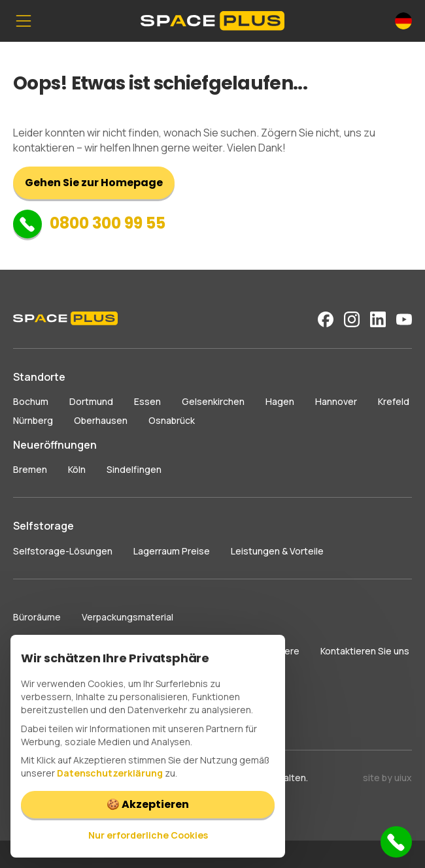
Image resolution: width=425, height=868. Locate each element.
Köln (77, 469)
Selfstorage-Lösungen (63, 551)
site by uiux (387, 778)
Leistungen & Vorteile (277, 551)
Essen (147, 401)
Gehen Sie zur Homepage (94, 183)
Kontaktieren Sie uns (365, 651)
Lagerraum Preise (172, 551)
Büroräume (37, 617)
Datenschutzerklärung (110, 773)
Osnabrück (172, 420)
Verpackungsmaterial (127, 617)
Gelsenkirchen (213, 401)
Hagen (280, 401)
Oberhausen (101, 420)
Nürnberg (33, 420)
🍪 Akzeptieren (148, 804)
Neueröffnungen (55, 445)
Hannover (336, 401)
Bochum (31, 401)
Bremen (30, 469)
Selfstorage (43, 526)
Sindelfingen (134, 469)
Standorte (39, 377)
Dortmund (91, 401)
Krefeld (394, 401)
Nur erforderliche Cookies (148, 835)
